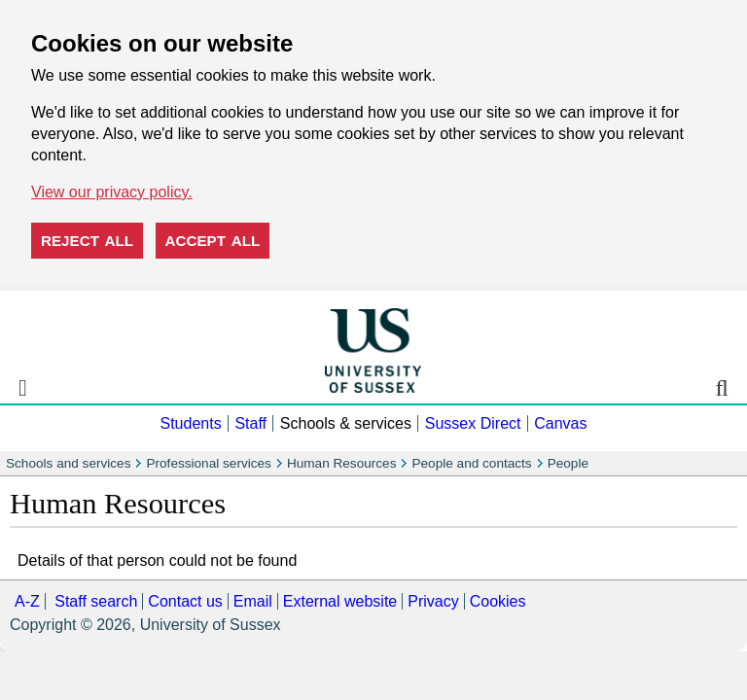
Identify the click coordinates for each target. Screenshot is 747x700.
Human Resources (342, 463)
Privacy (433, 601)
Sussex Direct (473, 423)
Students (190, 423)
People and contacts (471, 463)
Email (253, 601)
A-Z (27, 601)
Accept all (213, 241)
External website (340, 601)
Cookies (498, 601)
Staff (250, 423)
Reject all (87, 241)
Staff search (96, 601)
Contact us (185, 601)
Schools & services (346, 423)
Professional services (208, 463)
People (568, 463)
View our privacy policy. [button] (112, 192)
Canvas (560, 423)
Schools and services (68, 463)
